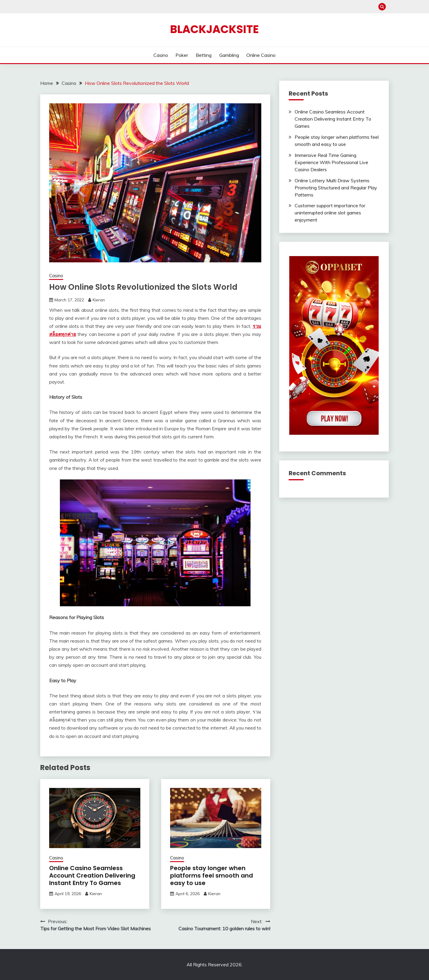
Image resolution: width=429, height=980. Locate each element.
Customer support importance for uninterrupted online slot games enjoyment (330, 213)
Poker (182, 55)
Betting (204, 55)
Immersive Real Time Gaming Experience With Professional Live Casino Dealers (331, 162)
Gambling (229, 55)
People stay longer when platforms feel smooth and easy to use (212, 875)
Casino (161, 55)
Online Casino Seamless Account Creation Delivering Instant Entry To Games (92, 875)
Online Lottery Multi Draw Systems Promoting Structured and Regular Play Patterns (336, 188)
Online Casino (261, 55)
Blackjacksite (214, 29)
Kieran (99, 300)
